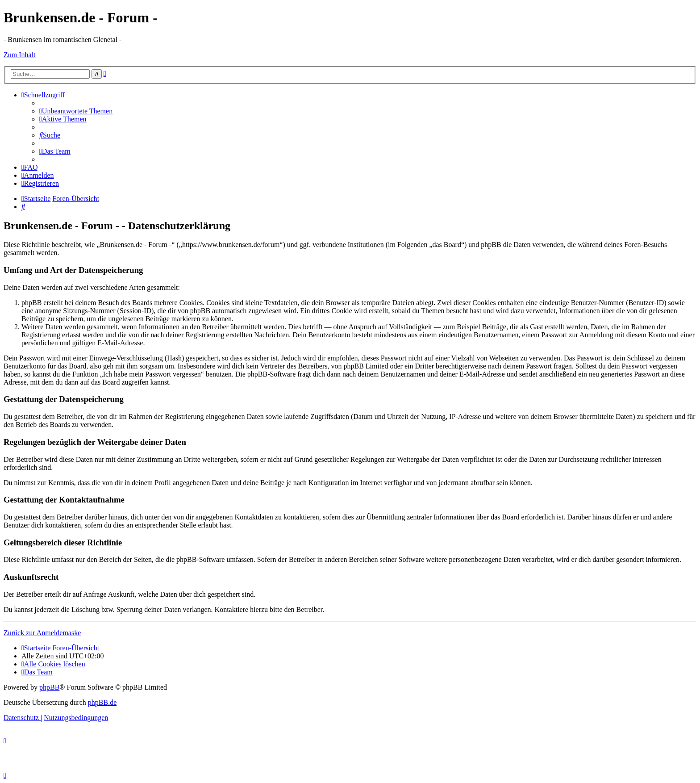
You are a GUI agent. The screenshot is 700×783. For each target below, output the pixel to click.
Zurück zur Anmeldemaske (42, 633)
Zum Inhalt (20, 55)
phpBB (49, 687)
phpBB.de (102, 702)
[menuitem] (76, 111)
